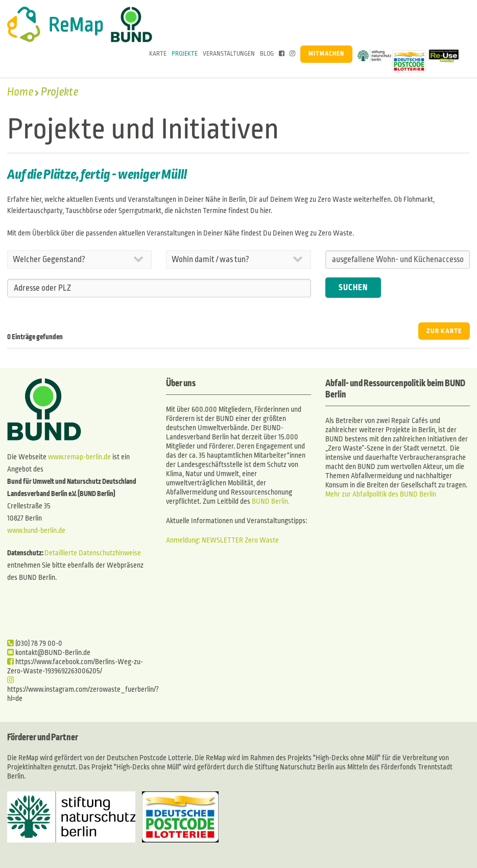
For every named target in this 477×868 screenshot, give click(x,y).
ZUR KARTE (444, 331)
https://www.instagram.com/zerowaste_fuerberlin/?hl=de (83, 689)
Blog (267, 54)
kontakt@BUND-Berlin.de (49, 653)
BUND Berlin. (271, 501)
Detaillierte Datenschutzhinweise (93, 553)
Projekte (185, 54)
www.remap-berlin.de (79, 457)
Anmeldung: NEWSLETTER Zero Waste (222, 540)
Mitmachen (326, 54)
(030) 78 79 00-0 (35, 643)
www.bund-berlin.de (36, 531)
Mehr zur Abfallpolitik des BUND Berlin (381, 494)
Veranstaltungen (229, 54)
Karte (158, 54)
